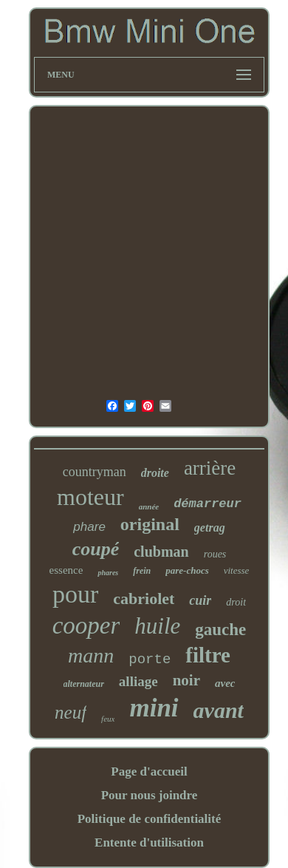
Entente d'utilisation (149, 842)
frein (142, 571)
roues (215, 554)
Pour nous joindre (150, 795)
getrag (210, 528)
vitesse (237, 570)
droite (155, 473)
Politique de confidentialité (150, 819)
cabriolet (144, 599)
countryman (95, 472)
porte (150, 660)
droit (236, 602)
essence (66, 570)
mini (154, 708)
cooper (86, 625)
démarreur (208, 504)
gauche (220, 630)
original (150, 524)
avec (225, 683)
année (149, 506)
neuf (71, 712)
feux (108, 719)
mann (91, 655)
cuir (200, 600)
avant (219, 710)
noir (186, 680)
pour (75, 594)
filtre (208, 655)
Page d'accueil (149, 772)
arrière (210, 468)
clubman (161, 552)
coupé (96, 549)
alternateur (84, 684)
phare (89, 527)
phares (108, 573)
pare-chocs (187, 570)
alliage (138, 681)
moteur (90, 497)
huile (157, 626)
